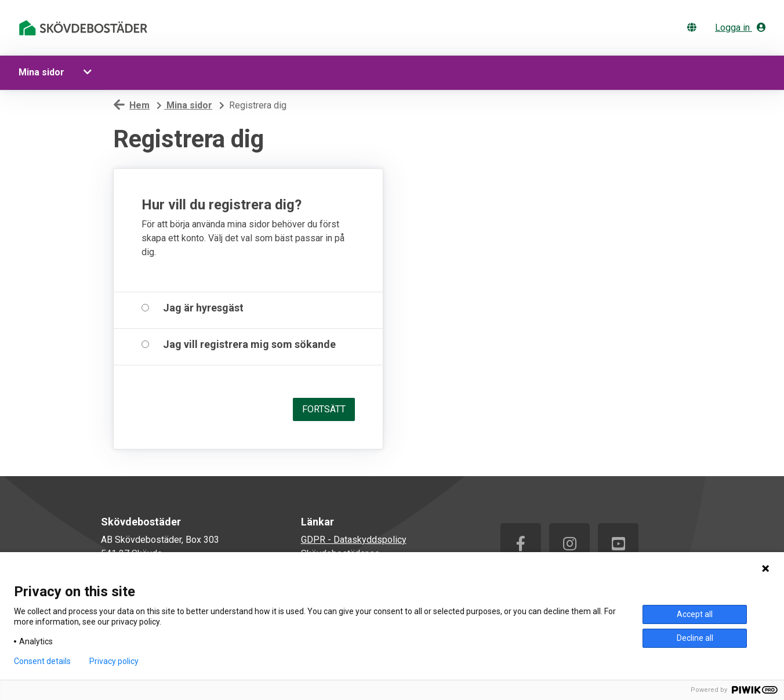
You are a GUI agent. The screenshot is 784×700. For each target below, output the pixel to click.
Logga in (741, 28)
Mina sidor (41, 72)
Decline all (695, 638)
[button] (89, 72)
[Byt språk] (694, 28)
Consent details (42, 661)
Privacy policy (114, 661)
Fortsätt (324, 409)
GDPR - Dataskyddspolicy (354, 540)
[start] (85, 28)
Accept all (695, 614)
